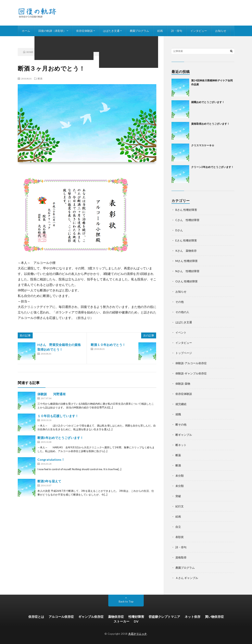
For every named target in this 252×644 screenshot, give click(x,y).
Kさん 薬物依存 (186, 251)
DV (136, 621)
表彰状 (180, 537)
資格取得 (181, 557)
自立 (178, 527)
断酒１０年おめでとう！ (108, 345)
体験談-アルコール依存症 (191, 363)
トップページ (184, 353)
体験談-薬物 (183, 384)
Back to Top (126, 601)
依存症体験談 (84, 31)
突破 (178, 496)
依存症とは (36, 617)
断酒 (40, 78)
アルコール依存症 (61, 617)
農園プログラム (139, 31)
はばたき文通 (111, 31)
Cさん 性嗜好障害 (187, 220)
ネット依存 (193, 617)
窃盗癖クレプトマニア (164, 617)
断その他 (181, 424)
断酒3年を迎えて (49, 481)
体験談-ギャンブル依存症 (191, 373)
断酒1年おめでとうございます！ (60, 438)
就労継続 (181, 404)
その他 (180, 302)
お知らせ (221, 31)
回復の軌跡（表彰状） (52, 31)
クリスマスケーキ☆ (203, 145)
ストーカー (121, 621)
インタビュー (199, 31)
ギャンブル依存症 (91, 617)
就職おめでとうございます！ (208, 102)
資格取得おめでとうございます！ (210, 124)
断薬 (178, 455)
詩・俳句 (177, 31)
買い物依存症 (214, 617)
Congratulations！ (51, 459)
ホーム (26, 31)
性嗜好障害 (136, 617)
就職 (178, 414)
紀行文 (180, 506)
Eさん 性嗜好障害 (186, 240)
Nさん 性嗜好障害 (187, 271)
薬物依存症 (116, 617)
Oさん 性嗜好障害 (187, 281)
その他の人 (182, 312)
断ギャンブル (184, 435)
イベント (181, 332)
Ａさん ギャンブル (187, 578)
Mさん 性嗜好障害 (187, 261)
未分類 (180, 476)
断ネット (181, 445)
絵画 (160, 31)
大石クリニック (138, 634)
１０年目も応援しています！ (58, 416)
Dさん (179, 230)
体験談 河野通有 (52, 394)
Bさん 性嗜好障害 (186, 210)
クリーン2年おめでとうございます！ (212, 167)
